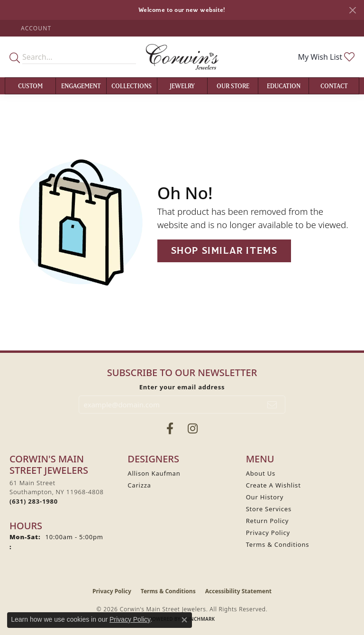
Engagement (81, 86)
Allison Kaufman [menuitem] (154, 473)
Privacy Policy (268, 533)
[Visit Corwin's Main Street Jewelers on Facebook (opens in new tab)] (170, 429)
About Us (261, 473)
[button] (35, 28)
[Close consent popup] (184, 620)
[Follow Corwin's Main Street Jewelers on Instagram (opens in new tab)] (193, 429)
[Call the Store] (34, 501)
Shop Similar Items (224, 251)
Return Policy (268, 521)
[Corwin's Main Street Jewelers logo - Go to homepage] (182, 57)
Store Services (269, 509)
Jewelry (182, 86)
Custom (30, 86)
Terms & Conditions (278, 544)
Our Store (233, 86)
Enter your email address (182, 387)
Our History (265, 497)
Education (284, 86)
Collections (132, 86)
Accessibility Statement (238, 591)
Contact (334, 86)
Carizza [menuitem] (139, 485)
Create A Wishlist (273, 485)
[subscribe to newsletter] (272, 405)
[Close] (352, 10)
